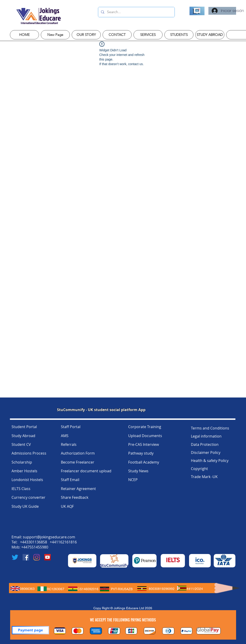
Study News (138, 471)
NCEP (133, 480)
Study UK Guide (25, 506)
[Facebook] (26, 557)
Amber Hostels (24, 471)
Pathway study (141, 453)
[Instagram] (37, 557)
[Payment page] (30, 630)
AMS (65, 436)
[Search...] (136, 12)
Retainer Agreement (78, 489)
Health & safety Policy (210, 461)
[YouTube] (47, 557)
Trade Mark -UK (204, 477)
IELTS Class (21, 489)
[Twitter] (15, 557)
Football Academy (144, 462)
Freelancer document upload (86, 471)
